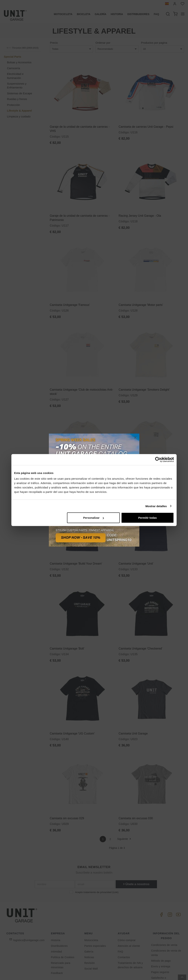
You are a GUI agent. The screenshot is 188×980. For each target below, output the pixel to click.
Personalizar (94, 518)
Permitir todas (148, 518)
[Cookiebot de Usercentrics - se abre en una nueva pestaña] (158, 459)
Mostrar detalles (156, 506)
